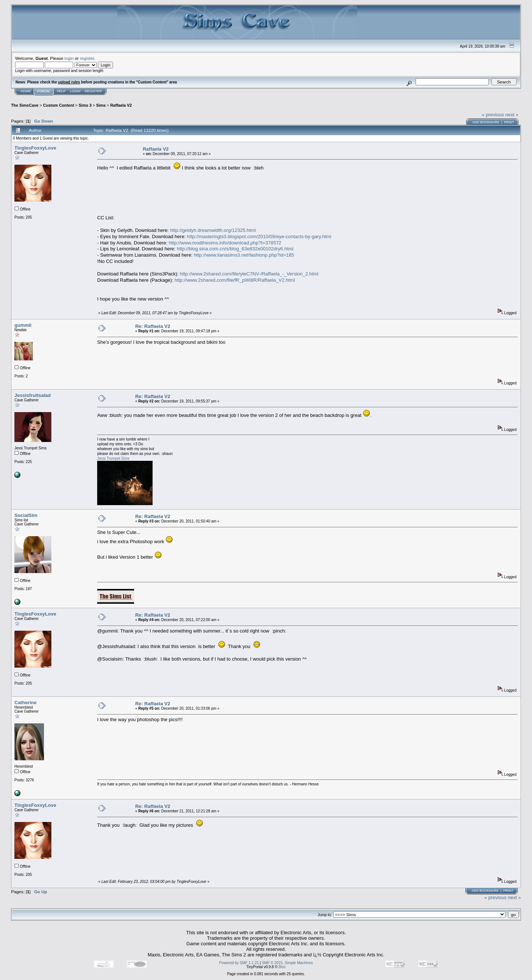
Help (61, 91)
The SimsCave (25, 105)
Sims (101, 105)
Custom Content (58, 105)
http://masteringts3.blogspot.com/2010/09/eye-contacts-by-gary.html (259, 237)
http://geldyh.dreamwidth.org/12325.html (213, 230)
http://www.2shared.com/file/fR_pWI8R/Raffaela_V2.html (235, 280)
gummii (23, 325)
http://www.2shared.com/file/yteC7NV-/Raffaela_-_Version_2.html (249, 274)
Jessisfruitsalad (33, 395)
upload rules (69, 82)
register (87, 58)
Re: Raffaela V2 (153, 326)
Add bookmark (486, 122)
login (69, 58)
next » (512, 115)
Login (75, 91)
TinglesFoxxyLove (35, 148)
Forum (43, 91)
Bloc (282, 967)
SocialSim (26, 515)
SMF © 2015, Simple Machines (287, 963)
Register (93, 91)
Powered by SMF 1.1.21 (239, 963)
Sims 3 (85, 105)
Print (509, 122)
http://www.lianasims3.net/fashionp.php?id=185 (244, 255)
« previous (493, 115)
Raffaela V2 (121, 105)
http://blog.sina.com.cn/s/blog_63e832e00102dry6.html (235, 249)
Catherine (25, 703)
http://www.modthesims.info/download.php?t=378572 (225, 243)
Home (26, 91)
